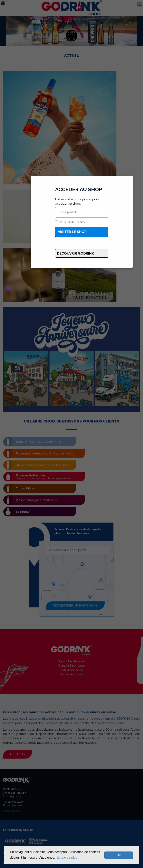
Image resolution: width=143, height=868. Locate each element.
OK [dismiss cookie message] (119, 855)
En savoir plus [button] (67, 858)
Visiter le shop (72, 232)
